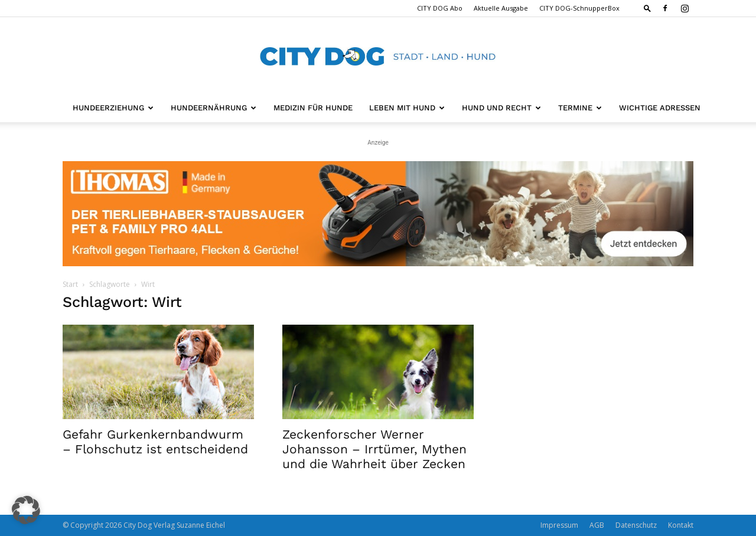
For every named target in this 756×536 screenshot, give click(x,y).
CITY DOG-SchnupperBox (579, 8)
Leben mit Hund (407, 108)
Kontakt (681, 525)
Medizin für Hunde (313, 108)
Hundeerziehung (113, 108)
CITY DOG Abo (440, 8)
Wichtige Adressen (660, 108)
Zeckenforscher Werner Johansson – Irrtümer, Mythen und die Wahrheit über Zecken (374, 449)
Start (70, 284)
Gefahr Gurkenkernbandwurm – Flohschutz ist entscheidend (155, 442)
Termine (580, 108)
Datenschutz (636, 525)
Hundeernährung (214, 108)
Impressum (559, 525)
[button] (647, 8)
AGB (597, 525)
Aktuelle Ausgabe (501, 8)
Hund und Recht (501, 108)
